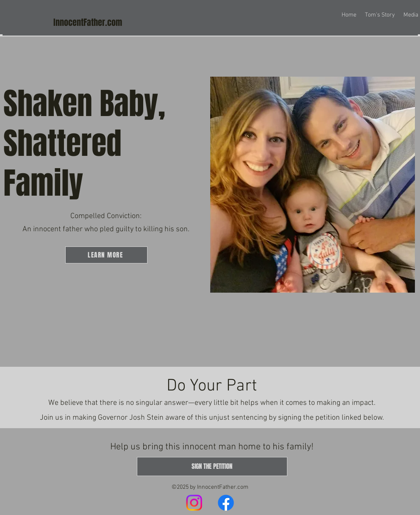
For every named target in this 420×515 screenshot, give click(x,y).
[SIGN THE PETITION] (212, 467)
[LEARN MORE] (106, 255)
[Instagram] (194, 503)
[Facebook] (226, 503)
